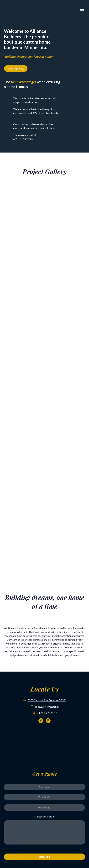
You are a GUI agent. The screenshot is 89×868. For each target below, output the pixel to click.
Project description (45, 816)
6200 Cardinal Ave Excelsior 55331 (47, 700)
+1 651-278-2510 (47, 713)
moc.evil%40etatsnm (47, 707)
